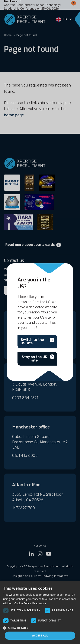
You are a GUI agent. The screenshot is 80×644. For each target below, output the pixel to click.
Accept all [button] (40, 636)
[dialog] (40, 613)
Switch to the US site (32, 341)
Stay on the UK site (34, 359)
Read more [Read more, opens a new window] (39, 603)
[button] (40, 628)
